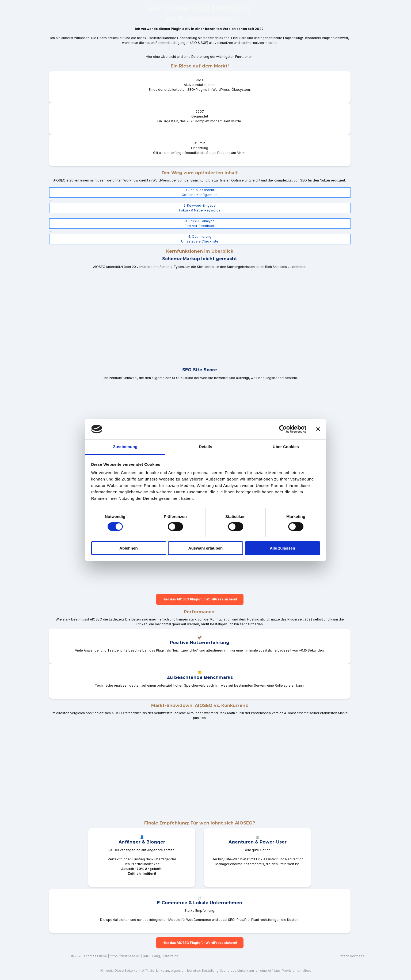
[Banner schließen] (318, 429)
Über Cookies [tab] (286, 447)
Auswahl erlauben (205, 548)
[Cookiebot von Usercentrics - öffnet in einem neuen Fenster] (283, 429)
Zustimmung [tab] (125, 447)
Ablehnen (128, 548)
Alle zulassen (282, 548)
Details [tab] (205, 447)
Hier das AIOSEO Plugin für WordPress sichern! (200, 599)
